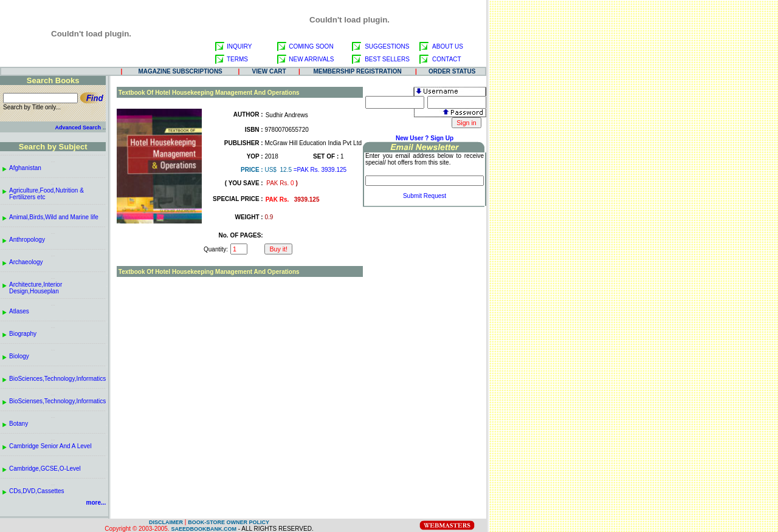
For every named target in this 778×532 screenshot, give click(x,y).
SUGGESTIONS (387, 46)
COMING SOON (311, 46)
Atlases (19, 311)
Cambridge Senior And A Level (50, 446)
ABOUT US (448, 46)
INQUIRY (239, 46)
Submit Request (425, 196)
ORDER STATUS (452, 71)
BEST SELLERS (387, 59)
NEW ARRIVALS (311, 59)
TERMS (237, 59)
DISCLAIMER (166, 522)
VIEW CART (269, 71)
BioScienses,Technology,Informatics (57, 401)
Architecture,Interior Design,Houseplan (36, 288)
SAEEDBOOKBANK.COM (204, 529)
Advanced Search (78, 128)
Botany (19, 424)
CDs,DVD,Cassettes (37, 491)
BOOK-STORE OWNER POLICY (229, 522)
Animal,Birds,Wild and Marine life (54, 217)
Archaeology (26, 262)
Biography (23, 334)
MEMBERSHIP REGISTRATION (358, 71)
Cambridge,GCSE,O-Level (45, 469)
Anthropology (27, 240)
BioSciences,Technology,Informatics (57, 379)
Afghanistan (25, 168)
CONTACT (447, 59)
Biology (19, 356)
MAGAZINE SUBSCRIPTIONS (180, 71)
